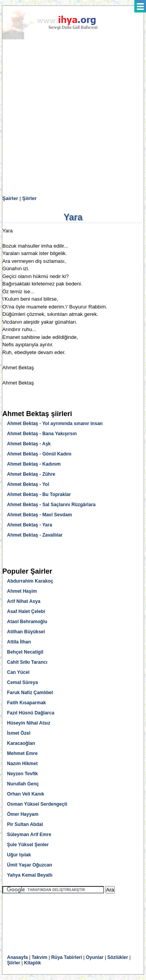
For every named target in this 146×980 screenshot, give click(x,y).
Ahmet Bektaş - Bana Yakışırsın (42, 434)
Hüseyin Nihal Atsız (29, 723)
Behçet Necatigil (25, 652)
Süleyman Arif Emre (29, 835)
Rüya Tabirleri (66, 957)
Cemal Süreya (22, 682)
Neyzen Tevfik (22, 774)
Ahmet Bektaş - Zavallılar (35, 535)
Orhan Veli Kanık (26, 794)
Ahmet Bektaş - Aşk (29, 444)
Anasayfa (17, 957)
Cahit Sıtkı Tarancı (27, 662)
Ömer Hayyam (23, 814)
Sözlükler (118, 957)
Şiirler (29, 198)
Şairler (10, 198)
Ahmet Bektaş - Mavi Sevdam (40, 515)
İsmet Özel (19, 733)
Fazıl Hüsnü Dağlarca (31, 713)
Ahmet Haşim (22, 591)
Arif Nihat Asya (24, 601)
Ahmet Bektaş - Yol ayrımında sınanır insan (55, 424)
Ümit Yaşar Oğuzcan (30, 865)
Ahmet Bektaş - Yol (28, 484)
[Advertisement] (73, 118)
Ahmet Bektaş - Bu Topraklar (39, 494)
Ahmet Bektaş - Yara (30, 525)
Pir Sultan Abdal (25, 824)
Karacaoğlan (21, 743)
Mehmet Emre (22, 753)
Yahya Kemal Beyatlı (30, 875)
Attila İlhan (19, 642)
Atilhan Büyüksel (26, 632)
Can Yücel (18, 672)
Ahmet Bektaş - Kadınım (34, 464)
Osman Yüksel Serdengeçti (37, 804)
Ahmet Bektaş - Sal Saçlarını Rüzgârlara (51, 505)
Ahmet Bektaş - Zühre (31, 474)
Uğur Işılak (19, 855)
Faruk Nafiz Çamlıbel (30, 693)
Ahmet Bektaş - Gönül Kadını (39, 454)
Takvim (39, 957)
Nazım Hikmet (22, 764)
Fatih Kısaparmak (26, 703)
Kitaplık (33, 963)
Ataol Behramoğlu (27, 622)
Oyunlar (94, 957)
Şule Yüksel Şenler (28, 845)
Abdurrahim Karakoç (30, 581)
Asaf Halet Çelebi (26, 611)
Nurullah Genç (23, 784)
